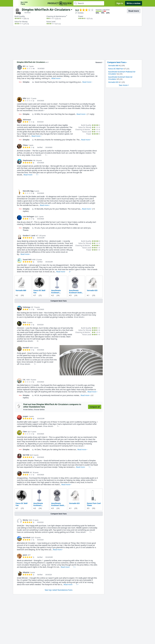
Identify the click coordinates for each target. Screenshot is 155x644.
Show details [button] (38, 110)
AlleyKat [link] (26, 572)
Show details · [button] (39, 155)
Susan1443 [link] (27, 259)
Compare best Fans (59, 301)
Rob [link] (24, 322)
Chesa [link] (25, 145)
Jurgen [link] (25, 416)
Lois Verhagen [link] (29, 216)
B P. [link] (24, 66)
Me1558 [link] (26, 455)
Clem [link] (25, 431)
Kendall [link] (26, 348)
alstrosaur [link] (27, 120)
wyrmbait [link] (27, 537)
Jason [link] (25, 555)
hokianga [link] (27, 307)
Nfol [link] (24, 98)
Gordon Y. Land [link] (29, 235)
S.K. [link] (24, 380)
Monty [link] (25, 520)
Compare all (95, 407)
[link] (19, 67)
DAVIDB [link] (26, 472)
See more (123, 85)
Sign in (120, 3)
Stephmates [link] (28, 160)
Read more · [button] (30, 175)
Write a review (134, 3)
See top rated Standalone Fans (59, 590)
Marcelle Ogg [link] (28, 191)
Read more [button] (56, 78)
